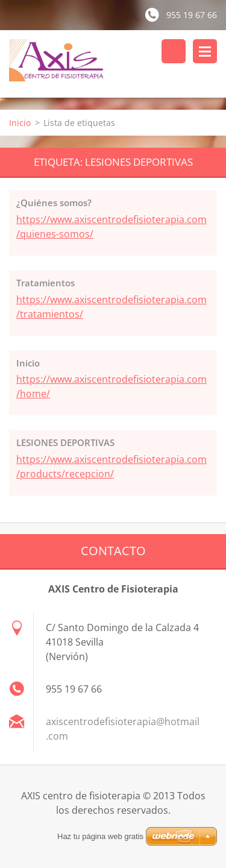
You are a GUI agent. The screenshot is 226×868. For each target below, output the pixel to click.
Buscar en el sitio (174, 51)
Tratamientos (46, 283)
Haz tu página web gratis (100, 836)
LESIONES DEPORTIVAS (65, 442)
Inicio (20, 123)
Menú (205, 51)
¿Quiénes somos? (54, 203)
